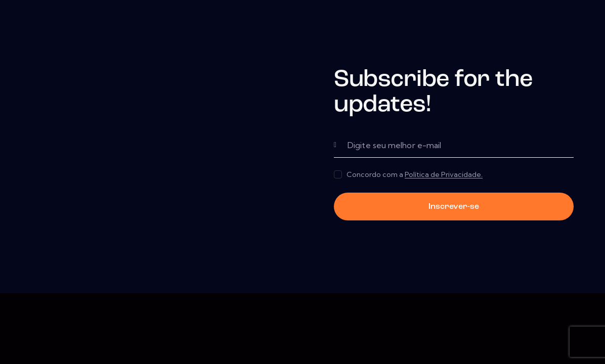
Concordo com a (415, 174)
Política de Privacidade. (444, 175)
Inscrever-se (454, 207)
